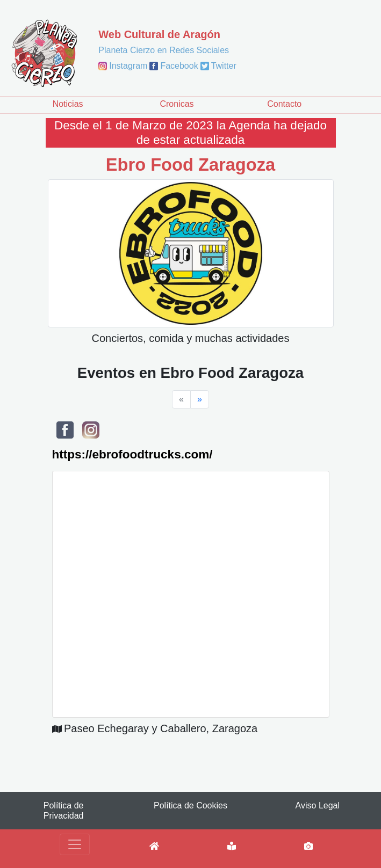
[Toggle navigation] (75, 844)
